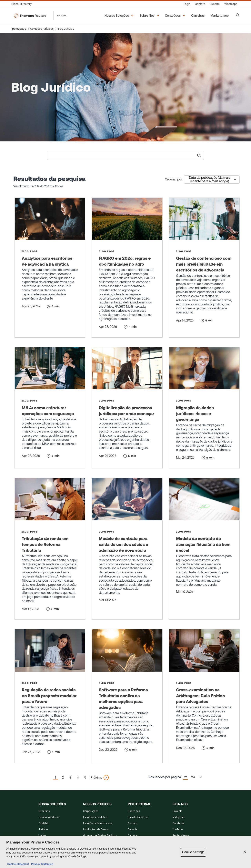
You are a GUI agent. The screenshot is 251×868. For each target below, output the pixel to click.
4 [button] (78, 777)
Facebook (178, 823)
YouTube (178, 829)
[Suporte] (215, 4)
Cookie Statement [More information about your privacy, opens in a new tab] (18, 864)
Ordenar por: (174, 179)
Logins (42, 835)
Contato (133, 823)
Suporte (133, 829)
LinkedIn (177, 811)
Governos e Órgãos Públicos (100, 835)
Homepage (19, 29)
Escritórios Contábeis (96, 817)
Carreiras (133, 835)
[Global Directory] (23, 4)
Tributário (44, 811)
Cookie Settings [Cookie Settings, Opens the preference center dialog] (193, 852)
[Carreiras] (198, 16)
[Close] (245, 852)
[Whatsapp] (231, 4)
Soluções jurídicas (42, 29)
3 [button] (70, 777)
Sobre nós (134, 811)
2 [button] (63, 777)
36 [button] (200, 777)
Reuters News (181, 835)
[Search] (238, 15)
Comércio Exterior (49, 817)
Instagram (178, 817)
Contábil (43, 823)
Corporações (91, 811)
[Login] (187, 4)
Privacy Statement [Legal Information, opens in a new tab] (42, 864)
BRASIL (62, 15)
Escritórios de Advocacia (98, 823)
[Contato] (200, 4)
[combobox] (125, 155)
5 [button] (85, 777)
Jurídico (43, 829)
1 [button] (55, 777)
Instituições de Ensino (96, 829)
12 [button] (186, 777)
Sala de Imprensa (138, 817)
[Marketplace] (220, 16)
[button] (120, 16)
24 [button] (193, 777)
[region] (125, 852)
